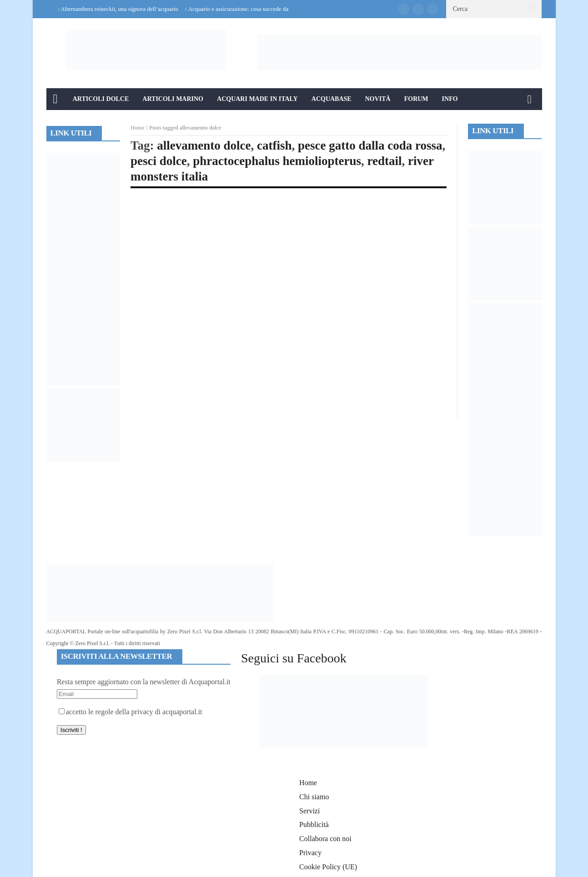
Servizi (309, 811)
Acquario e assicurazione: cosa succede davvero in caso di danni (264, 9)
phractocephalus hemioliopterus (277, 161)
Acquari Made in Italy (257, 99)
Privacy (310, 853)
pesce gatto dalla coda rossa (370, 145)
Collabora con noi (325, 839)
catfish (274, 145)
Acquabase (332, 99)
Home (138, 128)
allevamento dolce (204, 145)
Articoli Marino (173, 99)
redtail (385, 161)
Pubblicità (314, 824)
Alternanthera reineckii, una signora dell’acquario (119, 9)
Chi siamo (314, 797)
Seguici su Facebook (294, 658)
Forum (416, 99)
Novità (378, 99)
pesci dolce (159, 161)
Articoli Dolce (101, 99)
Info (450, 99)
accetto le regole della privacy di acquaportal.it (131, 712)
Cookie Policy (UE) (328, 867)
